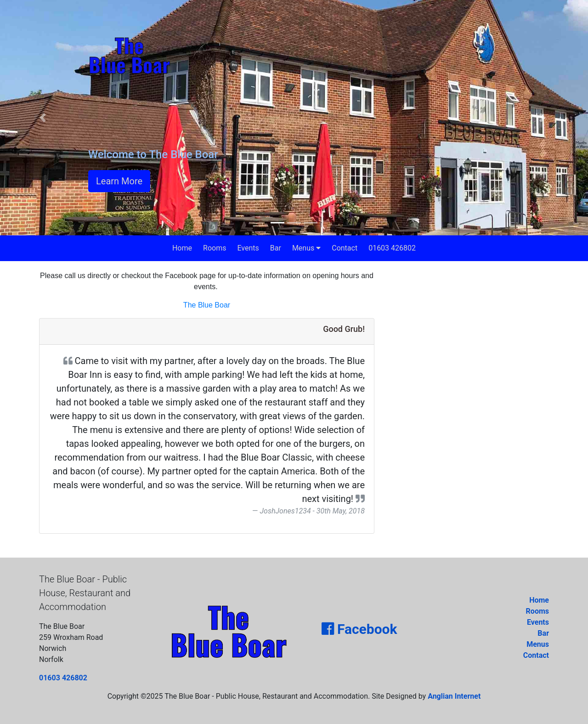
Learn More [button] (119, 181)
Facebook (359, 629)
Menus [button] (306, 248)
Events (248, 248)
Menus (538, 644)
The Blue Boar (207, 305)
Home (182, 248)
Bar (276, 248)
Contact (345, 248)
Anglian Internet (454, 696)
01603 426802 (392, 248)
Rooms (215, 248)
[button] (44, 118)
